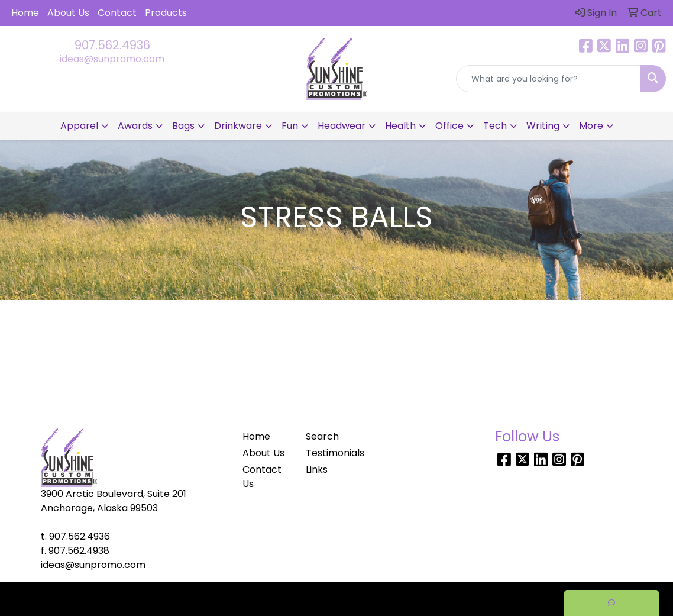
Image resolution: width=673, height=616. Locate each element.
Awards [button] (135, 126)
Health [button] (400, 126)
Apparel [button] (79, 126)
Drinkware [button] (238, 126)
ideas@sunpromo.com (112, 59)
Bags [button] (183, 126)
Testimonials (330, 453)
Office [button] (449, 126)
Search (322, 436)
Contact (117, 13)
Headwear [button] (342, 126)
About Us (68, 13)
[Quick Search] (549, 79)
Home (25, 13)
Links (317, 470)
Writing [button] (543, 126)
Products (166, 13)
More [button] (591, 126)
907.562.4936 (112, 45)
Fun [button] (290, 126)
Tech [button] (495, 126)
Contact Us (262, 477)
